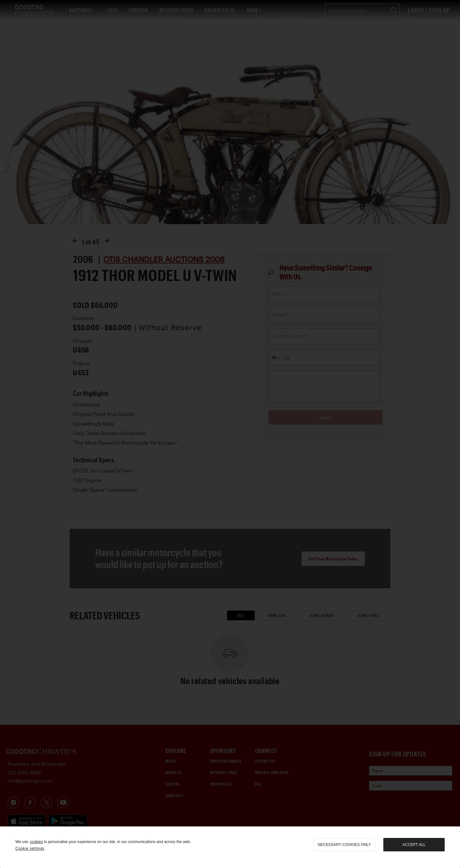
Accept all (414, 845)
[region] (230, 847)
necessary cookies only (345, 845)
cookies (36, 842)
